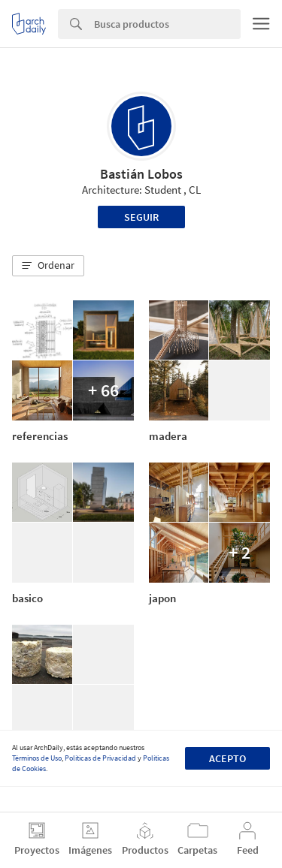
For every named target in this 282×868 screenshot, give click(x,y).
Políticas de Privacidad (100, 758)
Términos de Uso (37, 758)
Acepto (227, 758)
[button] (48, 266)
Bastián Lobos (141, 174)
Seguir (141, 217)
